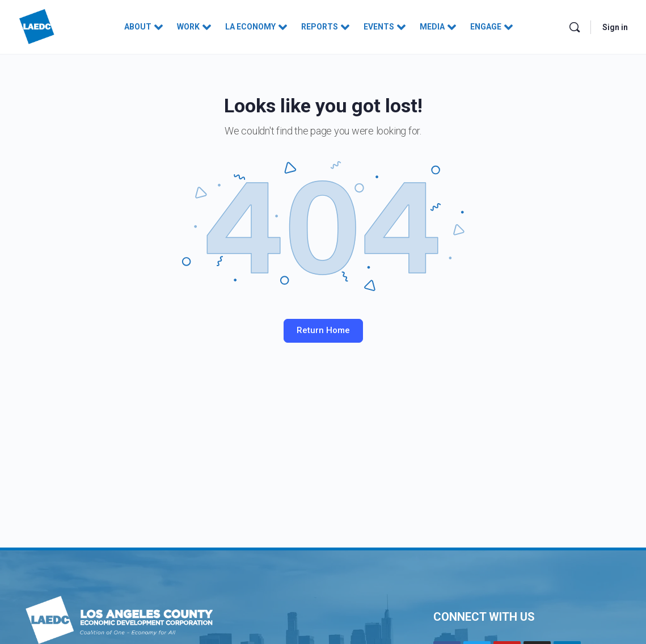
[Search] (575, 27)
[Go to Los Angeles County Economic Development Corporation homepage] (37, 26)
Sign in (615, 27)
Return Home (323, 330)
